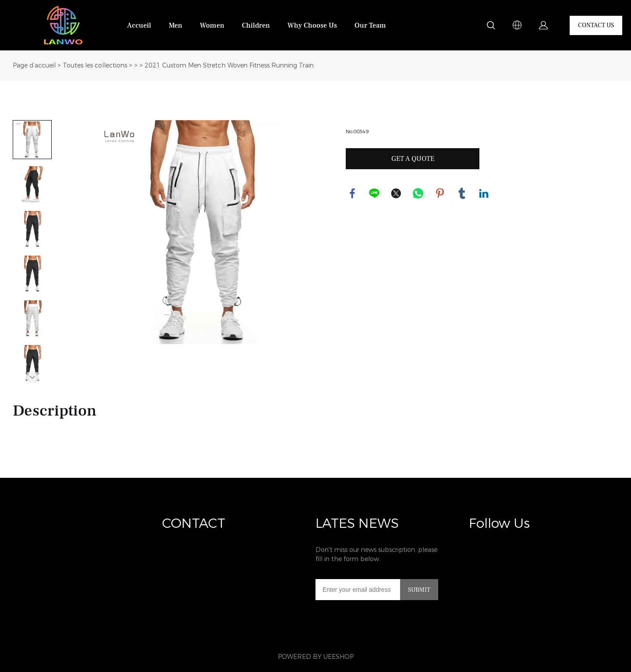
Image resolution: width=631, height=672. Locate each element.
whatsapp (418, 193)
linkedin (484, 193)
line (374, 193)
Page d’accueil (34, 66)
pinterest (440, 193)
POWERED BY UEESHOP (316, 657)
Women (212, 25)
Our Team (370, 25)
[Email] (358, 590)
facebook (352, 193)
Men (175, 25)
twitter (396, 193)
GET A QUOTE (413, 159)
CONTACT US (596, 25)
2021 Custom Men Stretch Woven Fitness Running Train (229, 66)
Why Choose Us (312, 25)
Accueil (139, 25)
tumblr (462, 193)
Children (256, 25)
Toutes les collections (95, 66)
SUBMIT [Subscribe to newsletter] (419, 590)
